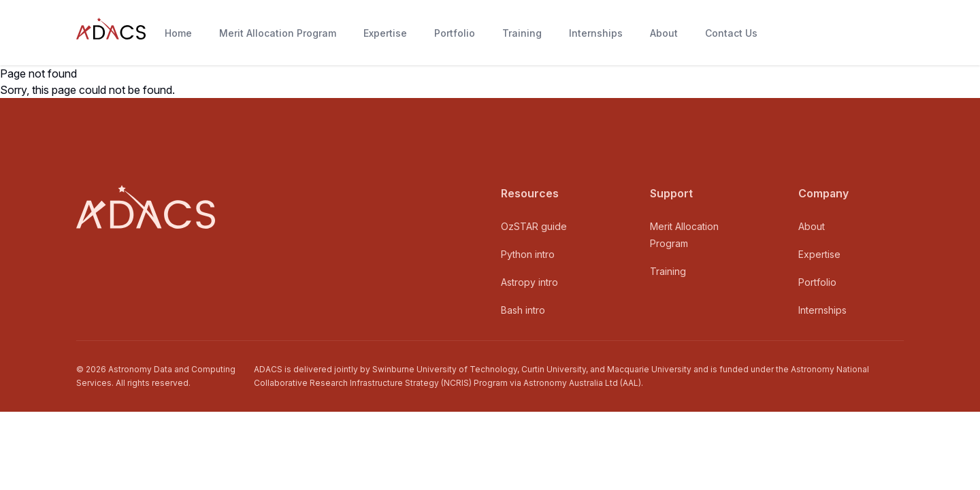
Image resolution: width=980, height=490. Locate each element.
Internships (596, 33)
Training (522, 33)
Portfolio (455, 33)
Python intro (528, 254)
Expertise (385, 33)
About (664, 33)
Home (178, 33)
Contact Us (731, 33)
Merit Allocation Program (278, 33)
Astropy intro (529, 282)
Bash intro (523, 310)
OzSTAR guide (534, 226)
